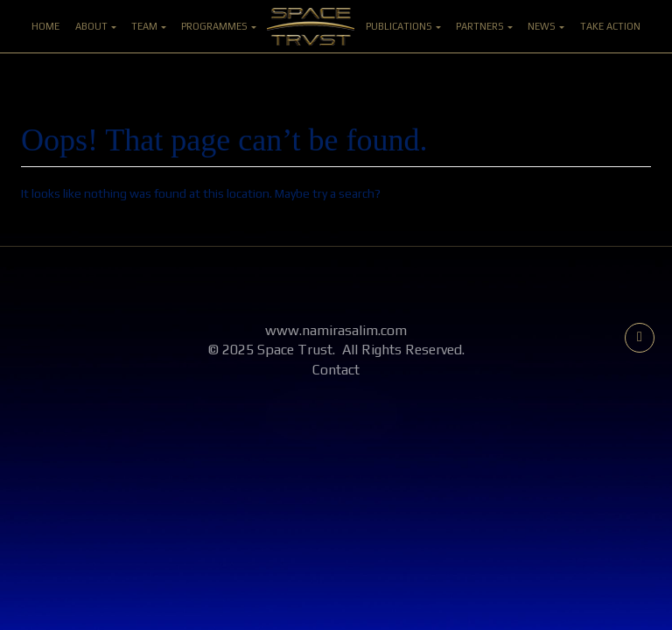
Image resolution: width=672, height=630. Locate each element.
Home (45, 26)
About (96, 26)
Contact (336, 370)
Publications (403, 26)
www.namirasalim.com (336, 330)
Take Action (610, 26)
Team (149, 26)
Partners (484, 26)
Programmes (219, 26)
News (546, 26)
